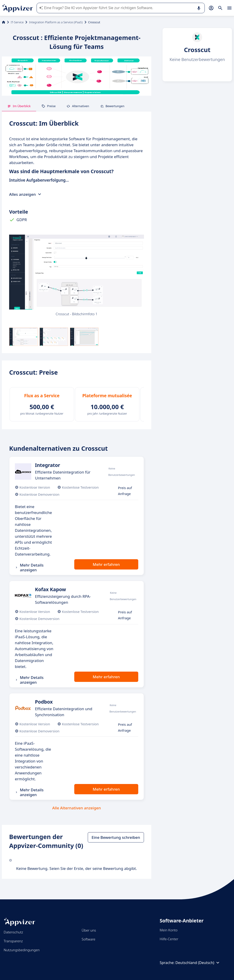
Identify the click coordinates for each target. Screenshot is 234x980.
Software (88, 939)
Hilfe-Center (169, 939)
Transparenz (13, 941)
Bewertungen (112, 106)
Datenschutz (13, 932)
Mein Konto (169, 930)
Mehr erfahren (106, 564)
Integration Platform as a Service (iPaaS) (56, 22)
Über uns (89, 930)
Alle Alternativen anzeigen (77, 808)
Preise (49, 106)
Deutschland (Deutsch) (198, 963)
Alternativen (78, 106)
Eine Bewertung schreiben (116, 837)
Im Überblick (19, 106)
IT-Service (17, 22)
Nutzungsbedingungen (22, 950)
